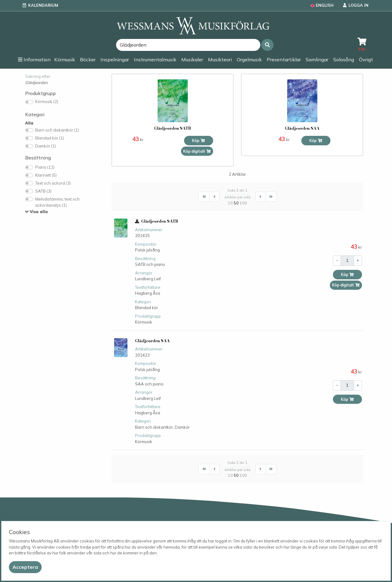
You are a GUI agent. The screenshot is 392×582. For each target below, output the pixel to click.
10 (230, 203)
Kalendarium (43, 5)
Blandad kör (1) (50, 138)
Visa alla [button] (36, 212)
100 (243, 203)
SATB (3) (43, 191)
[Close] (25, 567)
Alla (29, 123)
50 (236, 203)
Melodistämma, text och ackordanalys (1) (57, 202)
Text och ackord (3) (53, 183)
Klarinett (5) (46, 175)
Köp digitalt (197, 151)
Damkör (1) (46, 146)
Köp (199, 141)
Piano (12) (45, 167)
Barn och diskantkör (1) (57, 130)
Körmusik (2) (47, 101)
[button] (267, 45)
